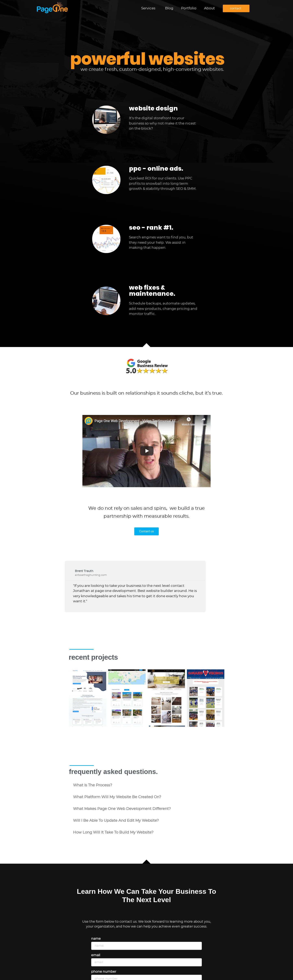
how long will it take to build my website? (113, 833)
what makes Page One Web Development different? (122, 809)
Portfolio (189, 8)
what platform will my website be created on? (117, 797)
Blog (169, 8)
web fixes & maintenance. (152, 291)
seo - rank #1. (151, 228)
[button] (146, 785)
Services (149, 8)
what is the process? (93, 785)
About (209, 8)
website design (153, 108)
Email (96, 955)
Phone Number (104, 972)
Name (96, 939)
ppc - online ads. (156, 169)
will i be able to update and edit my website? (116, 821)
